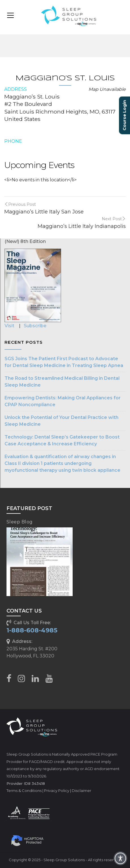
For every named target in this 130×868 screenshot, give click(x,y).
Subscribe (35, 326)
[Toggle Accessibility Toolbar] (120, 858)
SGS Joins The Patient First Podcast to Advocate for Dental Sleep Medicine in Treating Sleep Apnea (64, 362)
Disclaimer (82, 791)
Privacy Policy (57, 791)
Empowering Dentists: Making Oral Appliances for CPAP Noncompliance (63, 401)
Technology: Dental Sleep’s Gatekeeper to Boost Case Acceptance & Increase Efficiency (62, 440)
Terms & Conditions (24, 791)
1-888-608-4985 (32, 630)
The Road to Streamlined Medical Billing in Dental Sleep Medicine (62, 382)
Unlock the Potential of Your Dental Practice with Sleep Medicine (61, 421)
